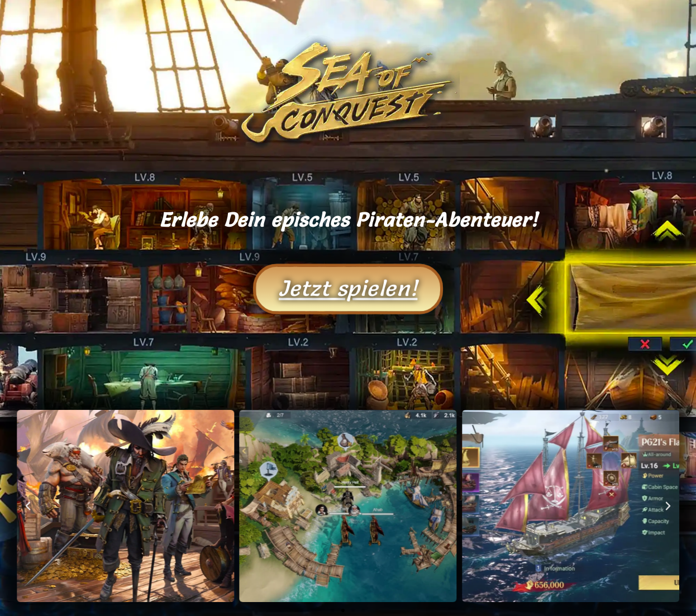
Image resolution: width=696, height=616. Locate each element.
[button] (28, 506)
